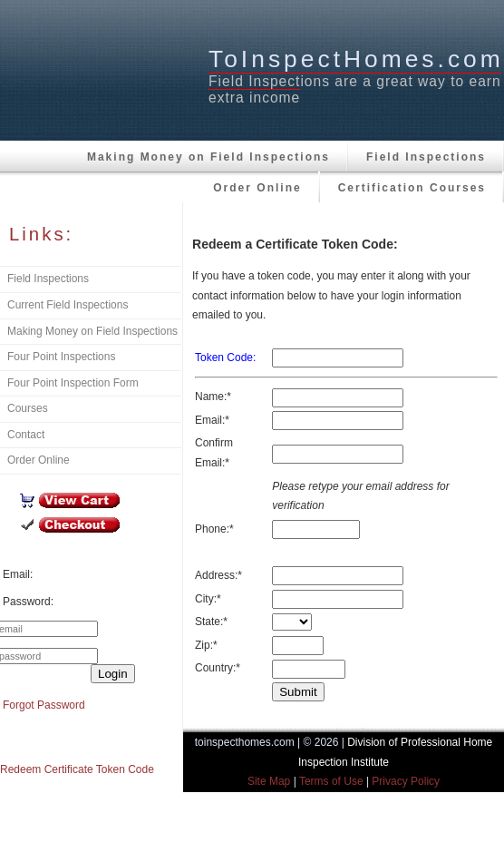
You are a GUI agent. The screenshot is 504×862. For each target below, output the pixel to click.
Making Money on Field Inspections (208, 157)
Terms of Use (331, 781)
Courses (28, 408)
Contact (26, 435)
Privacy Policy (406, 781)
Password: (28, 602)
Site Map (269, 781)
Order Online (257, 188)
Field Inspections (426, 157)
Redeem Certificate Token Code (77, 769)
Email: (18, 574)
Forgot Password (44, 705)
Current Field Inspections (68, 305)
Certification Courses (412, 188)
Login (113, 674)
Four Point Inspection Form (73, 383)
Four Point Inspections (61, 357)
